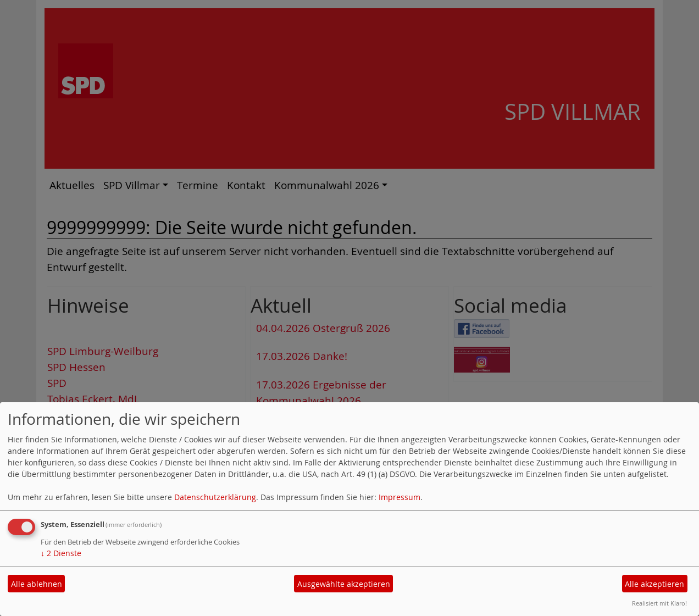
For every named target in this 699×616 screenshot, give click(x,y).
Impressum (400, 497)
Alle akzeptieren (654, 584)
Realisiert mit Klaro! (659, 603)
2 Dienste (61, 553)
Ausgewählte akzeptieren (344, 584)
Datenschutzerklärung (215, 497)
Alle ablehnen (37, 584)
